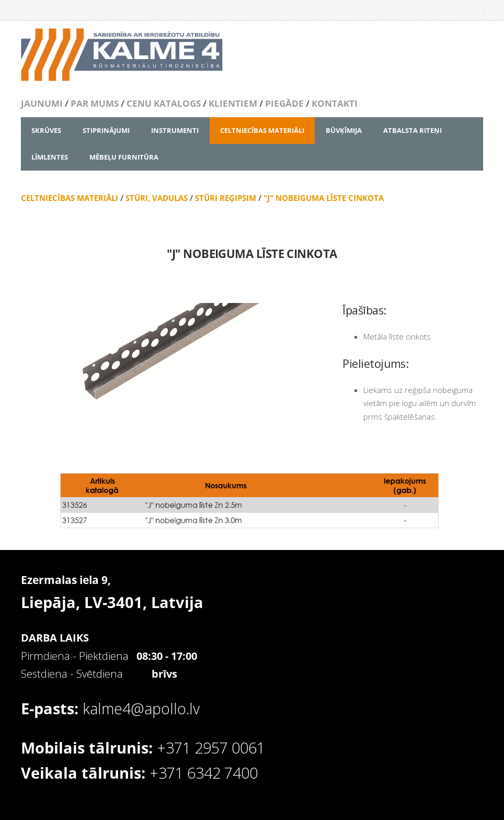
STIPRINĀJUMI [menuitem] (106, 130)
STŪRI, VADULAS (157, 198)
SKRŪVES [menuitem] (46, 130)
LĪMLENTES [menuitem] (50, 157)
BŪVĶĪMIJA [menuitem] (344, 130)
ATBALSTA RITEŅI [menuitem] (413, 130)
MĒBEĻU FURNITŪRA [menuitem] (124, 157)
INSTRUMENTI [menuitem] (175, 130)
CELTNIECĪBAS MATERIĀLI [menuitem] (262, 130)
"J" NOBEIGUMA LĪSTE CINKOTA (324, 198)
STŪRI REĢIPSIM (225, 198)
